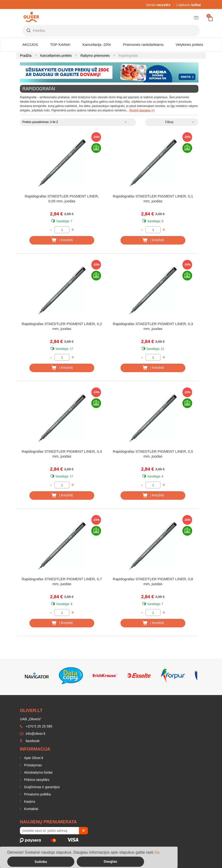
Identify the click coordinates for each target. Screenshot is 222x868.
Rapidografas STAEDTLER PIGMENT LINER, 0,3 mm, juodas (153, 326)
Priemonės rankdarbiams (143, 45)
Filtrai (169, 122)
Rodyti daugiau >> (142, 110)
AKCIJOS (30, 45)
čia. (158, 852)
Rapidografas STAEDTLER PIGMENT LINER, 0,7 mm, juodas (62, 581)
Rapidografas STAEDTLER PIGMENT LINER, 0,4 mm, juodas (62, 454)
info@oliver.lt (33, 734)
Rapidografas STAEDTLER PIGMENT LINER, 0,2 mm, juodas (62, 326)
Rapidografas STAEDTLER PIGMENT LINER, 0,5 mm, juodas (153, 454)
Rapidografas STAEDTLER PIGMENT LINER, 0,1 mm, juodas (153, 199)
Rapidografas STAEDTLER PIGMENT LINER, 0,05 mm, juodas (62, 199)
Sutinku (41, 862)
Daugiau (110, 861)
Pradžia (26, 56)
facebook (30, 741)
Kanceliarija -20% (97, 45)
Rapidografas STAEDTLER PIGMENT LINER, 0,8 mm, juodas (153, 581)
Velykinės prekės (189, 45)
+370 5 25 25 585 (36, 726)
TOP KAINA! (60, 45)
